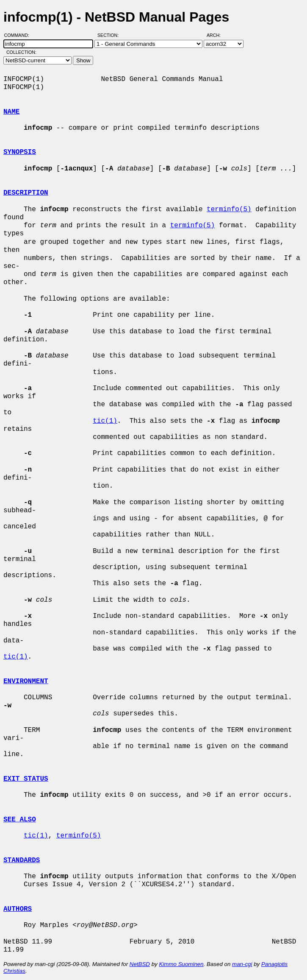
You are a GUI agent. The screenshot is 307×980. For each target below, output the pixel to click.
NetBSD (140, 964)
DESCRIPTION (26, 193)
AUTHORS (18, 909)
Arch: (217, 35)
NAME (11, 112)
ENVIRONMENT (26, 681)
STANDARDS (22, 860)
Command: (19, 35)
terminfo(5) (229, 209)
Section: (110, 35)
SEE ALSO (20, 820)
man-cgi (242, 964)
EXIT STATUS (26, 779)
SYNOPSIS (20, 152)
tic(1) (105, 421)
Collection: (21, 52)
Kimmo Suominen (181, 964)
